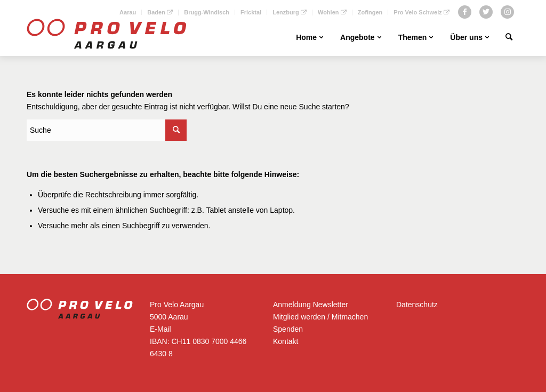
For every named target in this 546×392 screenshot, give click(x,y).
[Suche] (509, 37)
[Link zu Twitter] (486, 12)
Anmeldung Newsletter (311, 305)
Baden (160, 12)
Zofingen (370, 12)
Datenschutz (417, 305)
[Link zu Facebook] (465, 12)
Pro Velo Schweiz (421, 12)
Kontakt (286, 341)
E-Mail (160, 329)
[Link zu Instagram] (507, 12)
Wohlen (332, 12)
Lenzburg (290, 12)
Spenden (288, 329)
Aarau (128, 12)
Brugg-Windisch (207, 12)
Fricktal (251, 12)
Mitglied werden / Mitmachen (320, 317)
